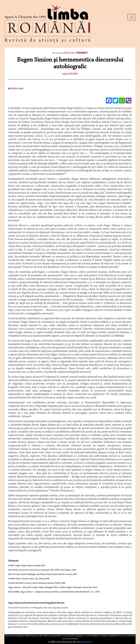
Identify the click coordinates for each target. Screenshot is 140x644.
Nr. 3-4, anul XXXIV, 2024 (64, 53)
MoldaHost (86, 642)
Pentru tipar (16, 89)
